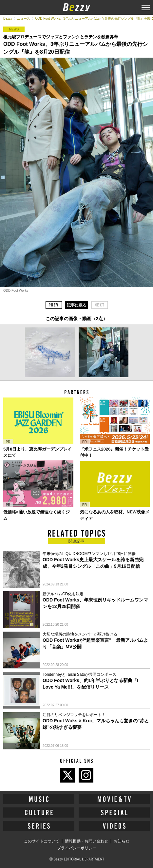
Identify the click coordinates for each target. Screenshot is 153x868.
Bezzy (8, 18)
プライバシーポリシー (77, 848)
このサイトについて (42, 841)
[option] (50, 352)
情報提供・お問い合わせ (86, 841)
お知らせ (122, 841)
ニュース (24, 18)
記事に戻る (77, 305)
